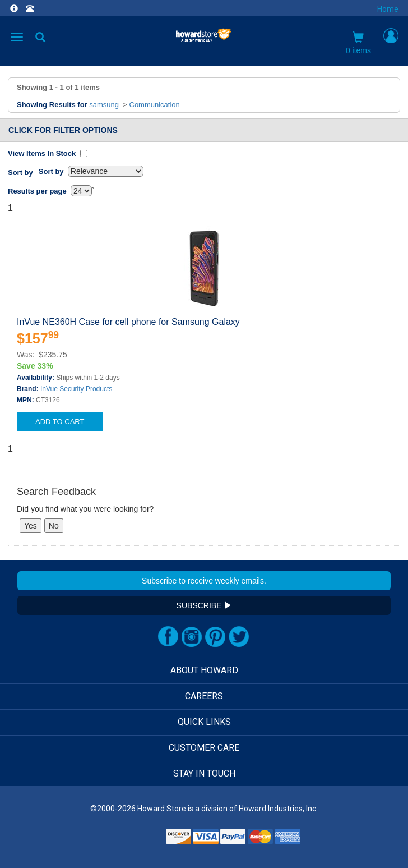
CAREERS (204, 696)
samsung (104, 105)
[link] (136, 840)
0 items (358, 43)
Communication (155, 105)
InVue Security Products (76, 389)
